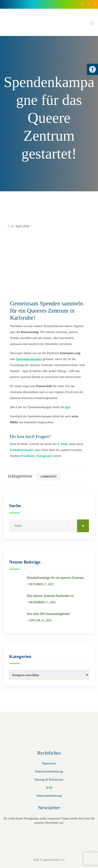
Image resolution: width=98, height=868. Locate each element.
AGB (49, 788)
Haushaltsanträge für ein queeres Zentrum (55, 578)
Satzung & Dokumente (49, 779)
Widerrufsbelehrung (49, 796)
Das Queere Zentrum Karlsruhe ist (50, 596)
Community (49, 477)
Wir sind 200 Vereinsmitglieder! (49, 614)
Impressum (49, 763)
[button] (92, 69)
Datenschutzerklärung (49, 771)
